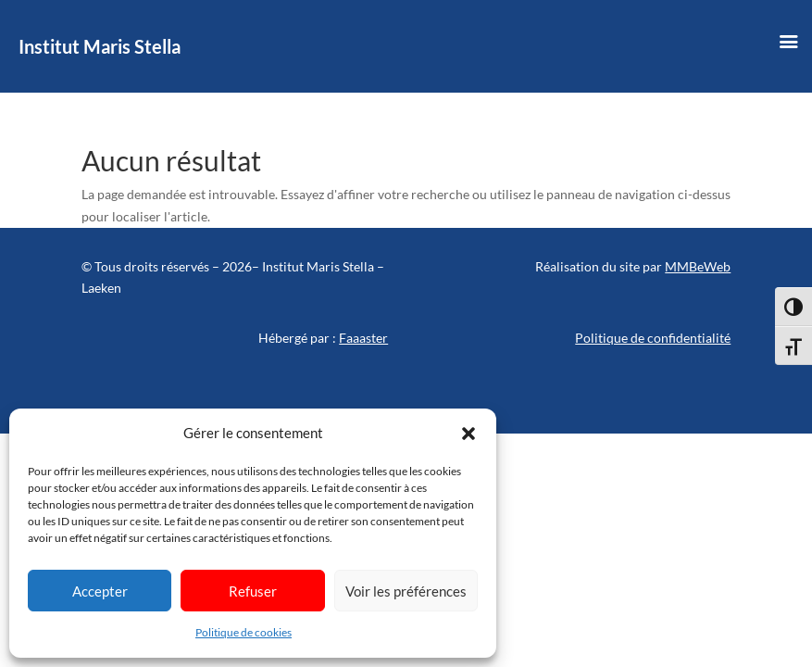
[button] (468, 434)
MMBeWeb (698, 266)
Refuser (253, 591)
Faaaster (363, 338)
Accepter (100, 591)
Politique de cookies (244, 632)
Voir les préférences (406, 591)
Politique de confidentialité (653, 338)
